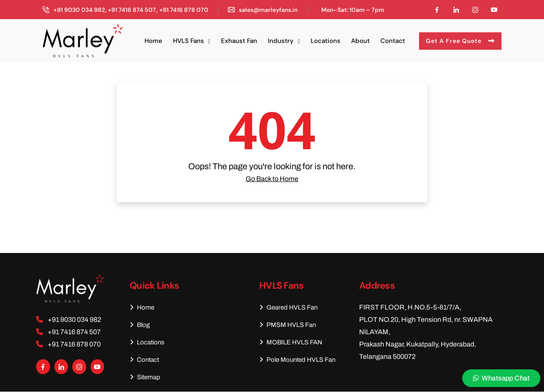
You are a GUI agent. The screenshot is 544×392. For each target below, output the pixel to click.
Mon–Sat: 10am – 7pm (353, 10)
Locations (326, 41)
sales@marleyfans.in (268, 10)
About (360, 41)
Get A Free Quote (460, 41)
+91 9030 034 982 (79, 10)
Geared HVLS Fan (288, 307)
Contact (393, 41)
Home (153, 41)
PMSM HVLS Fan (288, 325)
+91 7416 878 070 (184, 10)
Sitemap (145, 377)
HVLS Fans (188, 41)
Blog (140, 325)
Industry (281, 41)
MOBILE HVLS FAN (291, 342)
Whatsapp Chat (501, 378)
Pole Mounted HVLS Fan (297, 360)
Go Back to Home (272, 179)
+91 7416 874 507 (132, 10)
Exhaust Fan (239, 41)
